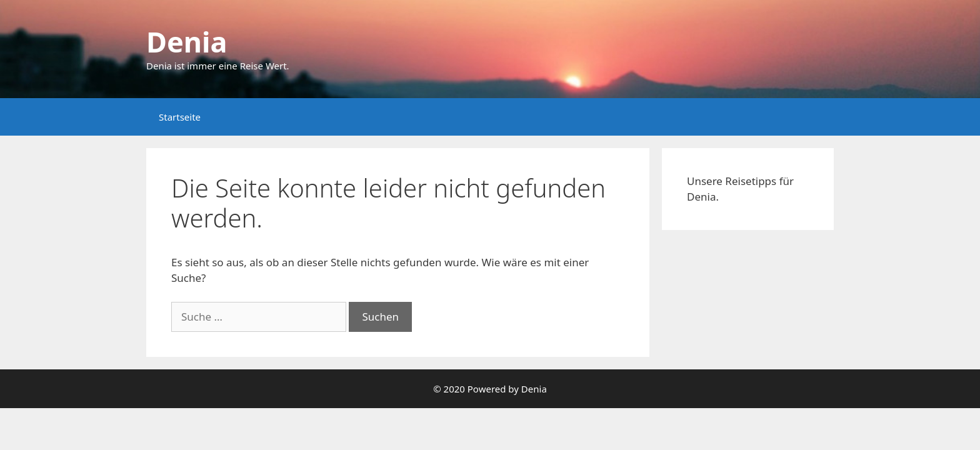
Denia (187, 42)
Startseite (180, 117)
